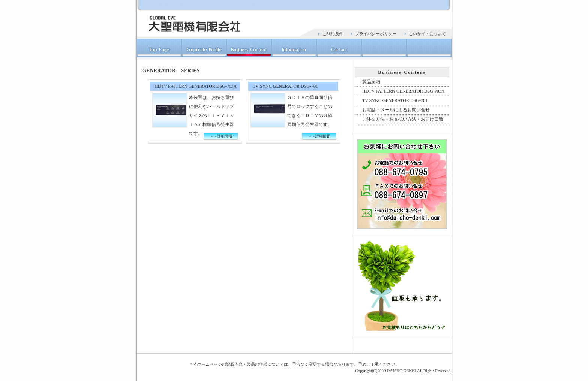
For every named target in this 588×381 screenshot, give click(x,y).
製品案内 (371, 82)
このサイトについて (427, 34)
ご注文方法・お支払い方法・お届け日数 (403, 119)
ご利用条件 (333, 34)
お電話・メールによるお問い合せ (396, 110)
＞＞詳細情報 (221, 136)
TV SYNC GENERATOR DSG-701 (395, 100)
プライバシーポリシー (376, 34)
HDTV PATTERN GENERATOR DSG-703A (403, 91)
